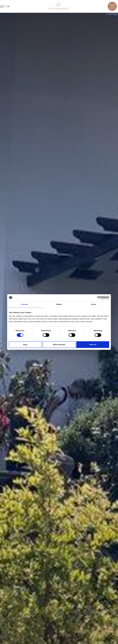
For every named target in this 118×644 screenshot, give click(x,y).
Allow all (93, 345)
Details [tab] (59, 304)
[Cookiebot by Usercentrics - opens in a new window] (99, 298)
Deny (25, 345)
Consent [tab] (24, 304)
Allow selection (59, 345)
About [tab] (94, 304)
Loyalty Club (111, 14)
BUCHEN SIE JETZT (112, 6)
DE (8, 6)
